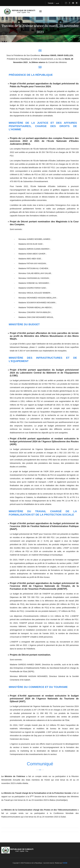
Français (51, 3)
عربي (57, 3)
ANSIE (65, 863)
